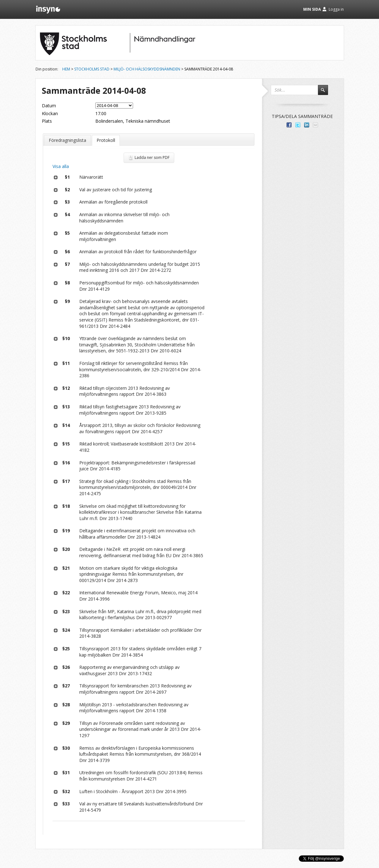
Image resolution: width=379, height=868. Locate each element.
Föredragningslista (67, 140)
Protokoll (106, 140)
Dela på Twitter (298, 125)
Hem (66, 69)
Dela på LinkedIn (307, 125)
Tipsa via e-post (315, 125)
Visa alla (61, 166)
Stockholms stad (92, 69)
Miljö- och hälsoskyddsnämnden (147, 69)
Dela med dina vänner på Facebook (289, 125)
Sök (326, 93)
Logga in (336, 9)
